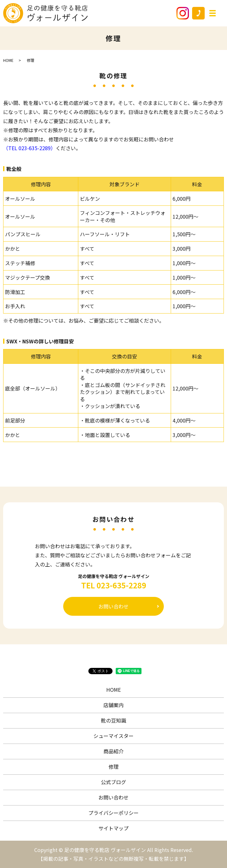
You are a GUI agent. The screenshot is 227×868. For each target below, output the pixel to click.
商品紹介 (113, 751)
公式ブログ (113, 782)
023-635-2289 (121, 585)
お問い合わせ (113, 606)
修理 (113, 767)
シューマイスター (113, 736)
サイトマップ (113, 828)
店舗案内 (113, 705)
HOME (8, 60)
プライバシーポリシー (113, 813)
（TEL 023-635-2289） (29, 148)
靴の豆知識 (113, 720)
